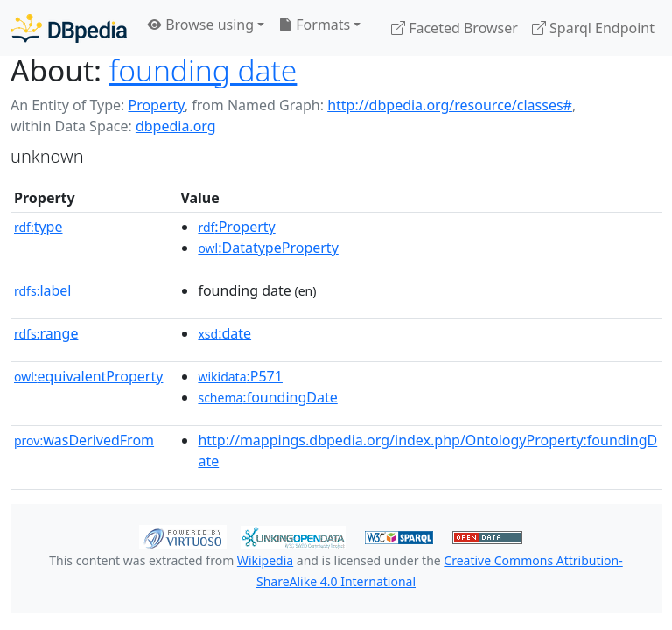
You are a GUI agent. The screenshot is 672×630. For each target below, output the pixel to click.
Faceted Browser (455, 28)
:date (224, 333)
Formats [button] (314, 24)
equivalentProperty (88, 376)
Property (156, 105)
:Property (236, 227)
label (43, 290)
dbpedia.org (176, 126)
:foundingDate (267, 397)
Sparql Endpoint (593, 28)
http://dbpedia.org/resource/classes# (450, 105)
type (38, 227)
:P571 (240, 376)
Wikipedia (265, 560)
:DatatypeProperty (268, 248)
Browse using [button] (201, 24)
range (46, 333)
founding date (203, 70)
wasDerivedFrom (84, 440)
